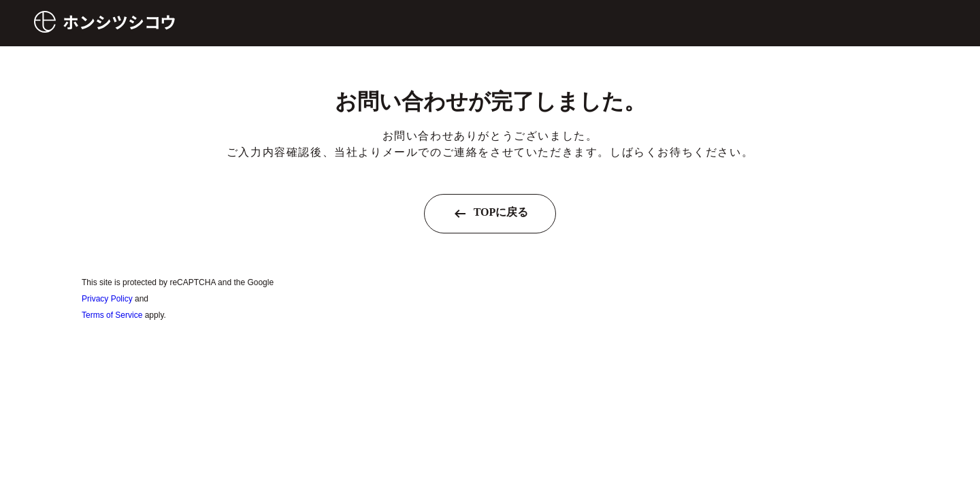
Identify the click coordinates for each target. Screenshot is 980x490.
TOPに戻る (490, 214)
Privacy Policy (107, 299)
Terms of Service (112, 315)
